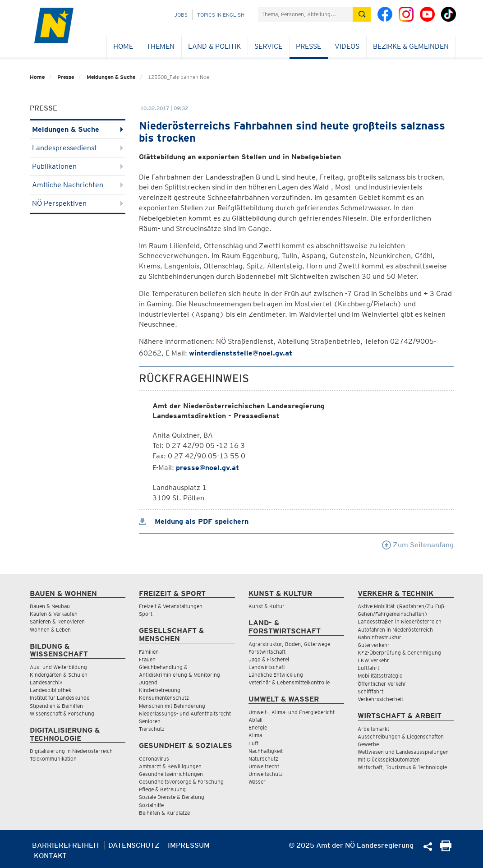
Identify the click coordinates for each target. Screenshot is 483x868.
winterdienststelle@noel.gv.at (241, 353)
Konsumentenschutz (164, 698)
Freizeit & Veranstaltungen (171, 606)
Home (123, 46)
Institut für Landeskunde (60, 698)
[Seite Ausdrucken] (446, 849)
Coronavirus (154, 759)
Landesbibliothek (51, 690)
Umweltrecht (264, 766)
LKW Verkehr (373, 660)
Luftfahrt (368, 668)
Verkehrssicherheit (380, 699)
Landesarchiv (46, 682)
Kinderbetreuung (160, 690)
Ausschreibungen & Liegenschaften (401, 736)
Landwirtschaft (267, 667)
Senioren (150, 721)
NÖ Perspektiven (78, 203)
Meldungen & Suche (111, 77)
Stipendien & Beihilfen (56, 706)
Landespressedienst (78, 148)
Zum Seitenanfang (418, 545)
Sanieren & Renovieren (57, 621)
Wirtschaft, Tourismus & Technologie (402, 767)
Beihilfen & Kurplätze (164, 813)
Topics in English (221, 15)
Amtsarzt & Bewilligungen (170, 766)
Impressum (189, 845)
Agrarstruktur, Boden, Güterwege (289, 644)
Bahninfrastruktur (379, 637)
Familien (149, 652)
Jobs (181, 15)
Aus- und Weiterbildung (58, 667)
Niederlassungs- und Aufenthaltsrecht (185, 713)
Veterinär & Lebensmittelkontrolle (289, 682)
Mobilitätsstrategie (380, 676)
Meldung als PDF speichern (194, 521)
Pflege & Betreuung (162, 789)
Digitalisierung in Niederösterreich (71, 751)
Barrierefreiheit (66, 845)
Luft (253, 743)
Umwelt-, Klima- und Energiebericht (292, 712)
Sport (146, 614)
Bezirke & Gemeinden (411, 46)
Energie (258, 727)
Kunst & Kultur (267, 606)
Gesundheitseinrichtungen (171, 774)
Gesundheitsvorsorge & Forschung (181, 782)
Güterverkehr (374, 645)
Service (268, 46)
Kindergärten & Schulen (59, 675)
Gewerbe (368, 744)
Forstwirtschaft (267, 652)
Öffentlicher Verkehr (382, 684)
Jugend (148, 682)
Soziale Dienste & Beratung (172, 797)
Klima (255, 735)
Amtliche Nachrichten (78, 185)
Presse (308, 46)
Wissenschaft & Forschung (62, 713)
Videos (347, 46)
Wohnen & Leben (50, 630)
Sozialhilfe (151, 805)
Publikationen (78, 166)
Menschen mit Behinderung (172, 706)
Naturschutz (263, 759)
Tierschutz (152, 729)
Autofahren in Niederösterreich (395, 630)
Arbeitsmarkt (373, 729)
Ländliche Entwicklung (276, 675)
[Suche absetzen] (362, 14)
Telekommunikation (53, 759)
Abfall (255, 720)
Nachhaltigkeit (266, 751)
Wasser (257, 782)
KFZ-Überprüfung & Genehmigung (399, 653)
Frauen (147, 659)
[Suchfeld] (305, 14)
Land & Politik (214, 46)
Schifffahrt (370, 691)
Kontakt (50, 856)
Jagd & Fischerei (269, 659)
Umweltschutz (266, 774)
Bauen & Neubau (50, 606)
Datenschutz (134, 845)
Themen (161, 46)
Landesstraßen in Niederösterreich (400, 621)
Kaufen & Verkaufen (54, 614)
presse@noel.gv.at (207, 468)
